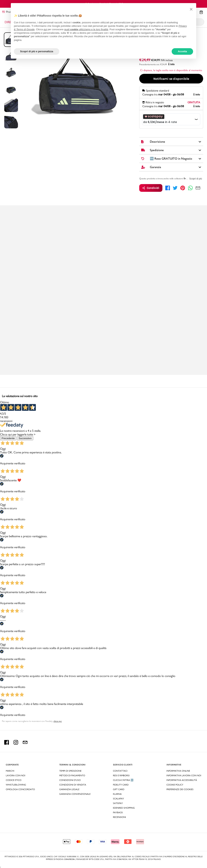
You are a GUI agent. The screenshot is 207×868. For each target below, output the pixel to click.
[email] (198, 188)
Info (171, 64)
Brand (186, 178)
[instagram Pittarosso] (16, 744)
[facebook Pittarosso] (7, 744)
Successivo (25, 438)
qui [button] (45, 29)
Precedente (8, 438)
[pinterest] (183, 188)
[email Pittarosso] (25, 744)
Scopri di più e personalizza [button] (37, 51)
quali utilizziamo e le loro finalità (86, 29)
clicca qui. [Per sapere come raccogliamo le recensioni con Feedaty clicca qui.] (58, 721)
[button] (191, 9)
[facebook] (168, 188)
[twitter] (175, 188)
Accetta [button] (182, 51)
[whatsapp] (190, 188)
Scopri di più (196, 179)
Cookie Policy (175, 785)
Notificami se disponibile (171, 79)
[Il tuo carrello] (201, 13)
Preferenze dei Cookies (180, 789)
